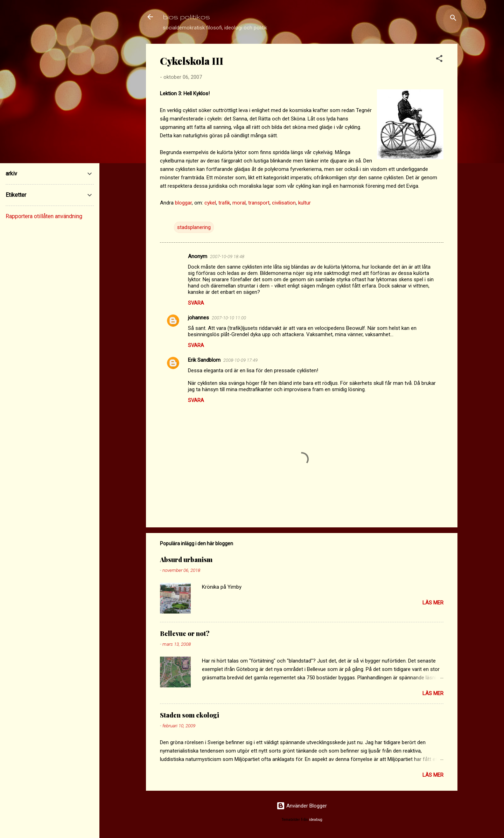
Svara (196, 303)
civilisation (284, 203)
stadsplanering (194, 227)
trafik (224, 203)
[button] (439, 60)
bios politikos (186, 17)
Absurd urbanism (186, 560)
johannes (198, 318)
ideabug (316, 820)
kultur (304, 203)
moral (239, 203)
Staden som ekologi (190, 715)
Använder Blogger (302, 806)
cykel (210, 203)
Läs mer (433, 603)
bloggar (183, 203)
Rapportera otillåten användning (44, 216)
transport (259, 203)
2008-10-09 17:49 (240, 360)
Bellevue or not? (185, 633)
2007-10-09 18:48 (227, 257)
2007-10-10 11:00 (229, 318)
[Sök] (453, 19)
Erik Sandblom (204, 360)
